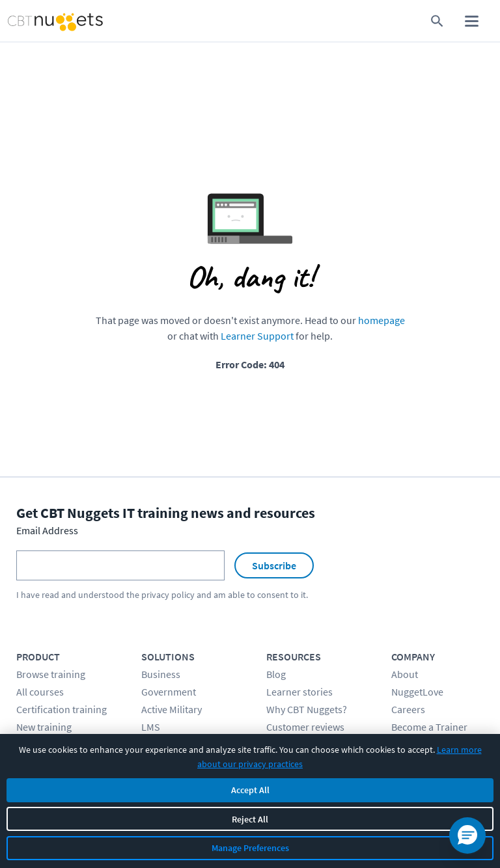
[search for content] (437, 21)
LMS (151, 727)
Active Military (172, 709)
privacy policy (168, 595)
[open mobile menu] (472, 21)
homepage (382, 320)
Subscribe (274, 565)
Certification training (62, 709)
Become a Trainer (429, 727)
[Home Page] (41, 21)
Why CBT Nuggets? (307, 709)
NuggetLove (417, 692)
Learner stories (299, 692)
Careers (408, 709)
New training (44, 727)
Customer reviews (305, 727)
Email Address (47, 530)
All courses (40, 692)
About (405, 674)
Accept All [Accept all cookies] (250, 790)
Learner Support (257, 336)
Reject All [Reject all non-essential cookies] (250, 819)
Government (169, 692)
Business (161, 674)
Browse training (51, 674)
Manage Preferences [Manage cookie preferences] (250, 848)
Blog (276, 674)
